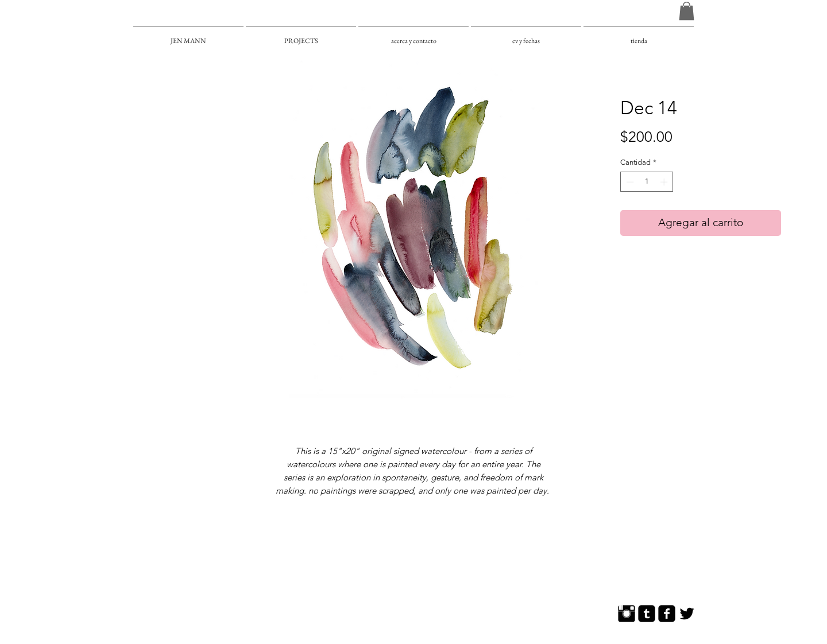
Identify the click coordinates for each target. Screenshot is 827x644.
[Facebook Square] (667, 614)
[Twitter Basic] (687, 614)
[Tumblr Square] (647, 614)
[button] (687, 11)
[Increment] (665, 182)
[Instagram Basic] (627, 614)
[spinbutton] (647, 182)
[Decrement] (629, 182)
